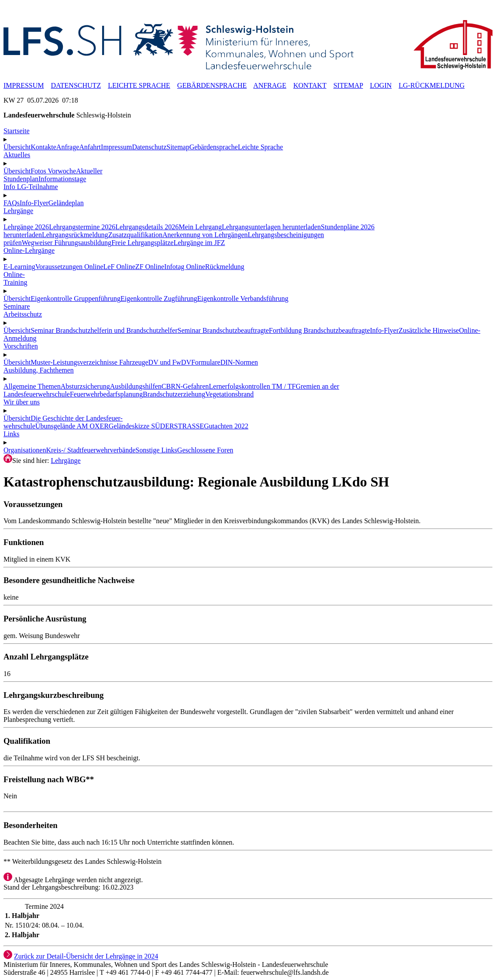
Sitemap (178, 147)
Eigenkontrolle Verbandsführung (243, 298)
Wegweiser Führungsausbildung (67, 243)
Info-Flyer (34, 203)
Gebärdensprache (214, 147)
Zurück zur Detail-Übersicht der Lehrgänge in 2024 (86, 957)
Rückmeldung (225, 267)
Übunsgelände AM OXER (72, 426)
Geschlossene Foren (205, 450)
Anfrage (68, 147)
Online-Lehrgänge (29, 250)
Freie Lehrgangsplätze (142, 243)
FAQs (12, 203)
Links (11, 434)
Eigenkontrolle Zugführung (159, 298)
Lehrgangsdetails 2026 (147, 227)
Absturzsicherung (85, 386)
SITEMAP (348, 85)
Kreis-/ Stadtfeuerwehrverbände (91, 450)
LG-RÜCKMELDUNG (432, 85)
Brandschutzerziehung (174, 394)
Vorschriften (21, 346)
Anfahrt (90, 147)
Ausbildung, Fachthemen (39, 370)
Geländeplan (66, 203)
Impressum (116, 147)
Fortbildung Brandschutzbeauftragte (320, 330)
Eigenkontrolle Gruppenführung (76, 298)
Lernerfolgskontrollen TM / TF (252, 386)
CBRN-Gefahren (185, 386)
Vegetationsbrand (229, 394)
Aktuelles (17, 155)
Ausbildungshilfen (136, 386)
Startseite (17, 131)
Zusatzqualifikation (135, 235)
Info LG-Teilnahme (31, 187)
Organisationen (25, 450)
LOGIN (381, 85)
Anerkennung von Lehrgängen (205, 235)
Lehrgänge (65, 461)
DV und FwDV (170, 362)
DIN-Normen (239, 362)
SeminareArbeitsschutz (23, 310)
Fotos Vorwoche (53, 171)
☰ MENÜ (18, 8)
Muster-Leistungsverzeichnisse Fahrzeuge (89, 362)
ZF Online (150, 267)
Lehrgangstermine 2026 (82, 227)
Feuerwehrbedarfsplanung (106, 394)
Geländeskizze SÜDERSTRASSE (156, 426)
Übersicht (17, 147)
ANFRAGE (270, 85)
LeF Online (119, 267)
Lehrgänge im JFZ (199, 243)
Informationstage (62, 179)
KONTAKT (310, 85)
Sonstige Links (156, 450)
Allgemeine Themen (32, 386)
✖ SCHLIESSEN (28, 16)
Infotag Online (185, 267)
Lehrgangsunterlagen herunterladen (271, 227)
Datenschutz (149, 147)
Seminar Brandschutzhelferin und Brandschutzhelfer (104, 330)
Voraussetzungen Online (69, 267)
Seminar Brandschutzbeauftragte (223, 330)
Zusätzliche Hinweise (429, 330)
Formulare (206, 362)
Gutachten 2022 (226, 426)
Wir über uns (22, 402)
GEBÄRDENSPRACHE (212, 85)
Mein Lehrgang (200, 227)
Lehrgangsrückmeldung (75, 235)
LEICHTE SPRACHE (139, 85)
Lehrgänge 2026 (26, 227)
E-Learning (19, 267)
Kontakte (43, 147)
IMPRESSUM (24, 85)
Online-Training (15, 278)
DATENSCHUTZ (76, 85)
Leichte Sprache (261, 147)
